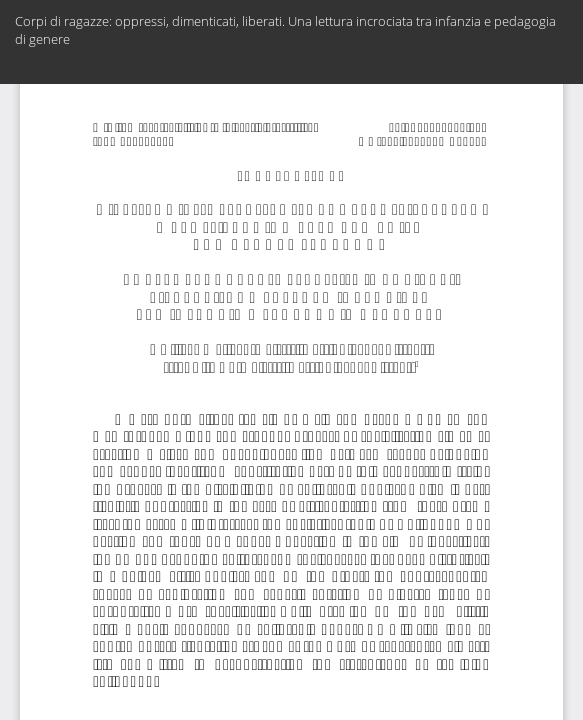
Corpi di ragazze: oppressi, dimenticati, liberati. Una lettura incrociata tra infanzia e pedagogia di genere (285, 30)
